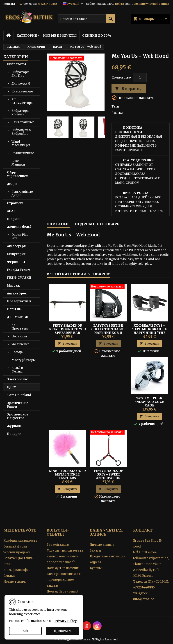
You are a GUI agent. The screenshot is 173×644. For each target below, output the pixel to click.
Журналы (15, 426)
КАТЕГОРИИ (27, 36)
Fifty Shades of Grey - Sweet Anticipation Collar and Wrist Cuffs (108, 478)
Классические (22, 91)
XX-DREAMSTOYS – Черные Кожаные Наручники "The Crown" (149, 331)
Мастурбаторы (24, 360)
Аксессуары (17, 246)
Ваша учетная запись (106, 532)
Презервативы (19, 301)
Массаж (13, 286)
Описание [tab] (58, 224)
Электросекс (17, 379)
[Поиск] (86, 19)
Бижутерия (16, 254)
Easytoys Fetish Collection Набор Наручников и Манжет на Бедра (108, 331)
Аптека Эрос (17, 293)
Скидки (9, 576)
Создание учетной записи (150, 4)
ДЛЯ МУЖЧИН (18, 317)
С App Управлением (18, 174)
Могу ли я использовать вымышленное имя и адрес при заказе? (65, 556)
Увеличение (20, 344)
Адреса (96, 562)
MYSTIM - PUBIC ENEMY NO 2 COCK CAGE (149, 402)
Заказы (96, 551)
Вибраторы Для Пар (20, 74)
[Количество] (140, 77)
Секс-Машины (18, 163)
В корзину (128, 89)
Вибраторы (16, 64)
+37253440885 (47, 4)
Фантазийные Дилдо (22, 194)
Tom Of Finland (19, 395)
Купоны (96, 568)
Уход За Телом (19, 270)
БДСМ (12, 387)
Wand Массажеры (21, 143)
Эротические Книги (18, 405)
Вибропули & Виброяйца (21, 132)
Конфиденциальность (20, 541)
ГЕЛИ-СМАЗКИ (19, 278)
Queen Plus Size (20, 237)
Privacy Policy (66, 621)
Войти (120, 4)
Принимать (63, 631)
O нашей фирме (15, 546)
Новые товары (15, 582)
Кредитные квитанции (108, 556)
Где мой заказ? (58, 545)
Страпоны (15, 203)
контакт (9, 4)
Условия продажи (17, 552)
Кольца (17, 352)
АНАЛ (11, 211)
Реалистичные (23, 153)
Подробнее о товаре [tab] (97, 224)
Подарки (14, 434)
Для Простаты (20, 327)
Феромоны (16, 262)
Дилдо (12, 184)
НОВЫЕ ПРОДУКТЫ (60, 36)
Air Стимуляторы (22, 101)
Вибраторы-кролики (21, 113)
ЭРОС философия (17, 570)
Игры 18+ (14, 309)
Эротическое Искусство (18, 416)
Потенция (19, 336)
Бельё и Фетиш (17, 370)
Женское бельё (19, 227)
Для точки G (21, 84)
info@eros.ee (144, 599)
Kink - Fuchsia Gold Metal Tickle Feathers (67, 474)
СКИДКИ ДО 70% (97, 36)
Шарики (14, 219)
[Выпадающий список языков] (73, 4)
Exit (25, 631)
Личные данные (102, 545)
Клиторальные (23, 122)
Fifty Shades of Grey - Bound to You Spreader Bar (67, 329)
